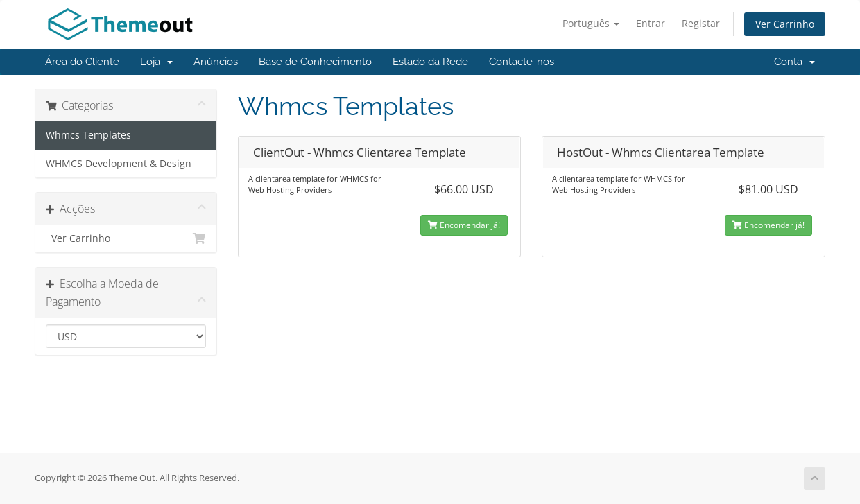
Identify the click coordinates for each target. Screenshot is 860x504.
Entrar (651, 23)
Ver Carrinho (785, 24)
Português (591, 23)
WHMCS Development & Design (119, 164)
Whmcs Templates (88, 135)
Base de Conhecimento (315, 62)
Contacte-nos (522, 62)
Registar (701, 23)
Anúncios (216, 62)
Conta (794, 62)
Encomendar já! (464, 225)
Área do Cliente (82, 62)
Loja (156, 62)
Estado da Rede (430, 62)
